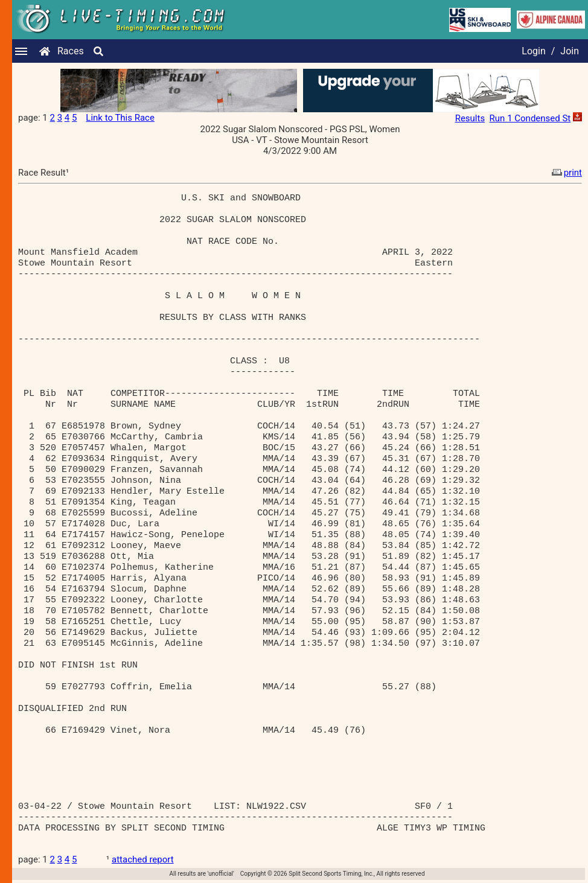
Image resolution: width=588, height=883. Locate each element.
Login (533, 51)
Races (71, 51)
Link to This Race (120, 118)
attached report (143, 859)
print (566, 173)
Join (570, 51)
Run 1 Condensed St (530, 118)
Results (470, 118)
